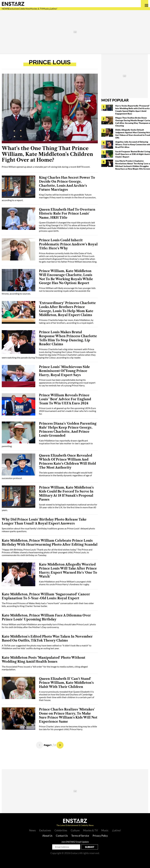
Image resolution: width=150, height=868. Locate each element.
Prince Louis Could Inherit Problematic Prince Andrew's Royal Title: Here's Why (68, 244)
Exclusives (14, 9)
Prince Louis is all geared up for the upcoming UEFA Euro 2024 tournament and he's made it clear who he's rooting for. (67, 411)
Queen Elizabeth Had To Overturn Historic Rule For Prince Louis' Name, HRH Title (67, 214)
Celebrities (24, 9)
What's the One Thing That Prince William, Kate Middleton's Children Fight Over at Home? (47, 154)
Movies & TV (36, 9)
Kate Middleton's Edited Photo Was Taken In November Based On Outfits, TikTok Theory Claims (47, 639)
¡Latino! (53, 9)
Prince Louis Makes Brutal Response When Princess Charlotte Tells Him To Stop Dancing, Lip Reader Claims (68, 338)
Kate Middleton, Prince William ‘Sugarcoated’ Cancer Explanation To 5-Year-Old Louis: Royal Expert (46, 596)
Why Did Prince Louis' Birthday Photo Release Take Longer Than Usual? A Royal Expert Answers (44, 521)
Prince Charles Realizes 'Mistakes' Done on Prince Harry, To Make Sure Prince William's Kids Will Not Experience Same (68, 715)
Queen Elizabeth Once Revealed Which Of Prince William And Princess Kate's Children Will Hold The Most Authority (67, 462)
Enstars (13, 4)
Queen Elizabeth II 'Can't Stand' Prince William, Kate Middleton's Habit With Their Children (66, 683)
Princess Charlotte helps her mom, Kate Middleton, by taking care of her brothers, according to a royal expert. (66, 321)
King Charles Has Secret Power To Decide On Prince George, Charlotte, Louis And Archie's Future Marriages (67, 184)
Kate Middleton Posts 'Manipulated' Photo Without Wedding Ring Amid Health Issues (44, 660)
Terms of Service (80, 836)
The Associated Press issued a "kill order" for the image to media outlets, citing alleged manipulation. (45, 668)
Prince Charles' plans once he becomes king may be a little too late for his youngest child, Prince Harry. (68, 728)
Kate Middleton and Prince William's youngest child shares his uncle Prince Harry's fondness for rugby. (65, 583)
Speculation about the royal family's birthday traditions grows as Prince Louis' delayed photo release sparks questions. (48, 530)
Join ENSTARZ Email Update (75, 842)
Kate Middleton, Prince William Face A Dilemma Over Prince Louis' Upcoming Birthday (46, 617)
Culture (75, 830)
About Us (47, 836)
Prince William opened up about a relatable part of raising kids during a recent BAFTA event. (46, 167)
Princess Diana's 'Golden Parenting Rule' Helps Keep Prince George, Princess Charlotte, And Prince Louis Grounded (68, 430)
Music (46, 9)
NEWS (5, 9)
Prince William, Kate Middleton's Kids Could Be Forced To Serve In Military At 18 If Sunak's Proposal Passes (66, 494)
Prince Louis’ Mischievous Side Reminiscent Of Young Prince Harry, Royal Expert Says (64, 371)
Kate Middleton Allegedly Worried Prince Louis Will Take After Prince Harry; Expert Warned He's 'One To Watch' (68, 571)
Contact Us (62, 836)
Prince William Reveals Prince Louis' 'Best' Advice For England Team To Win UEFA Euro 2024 (65, 399)
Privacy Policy (100, 836)
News (32, 830)
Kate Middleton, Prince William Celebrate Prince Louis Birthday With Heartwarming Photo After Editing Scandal (50, 543)
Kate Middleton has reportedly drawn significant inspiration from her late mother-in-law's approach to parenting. (47, 443)
